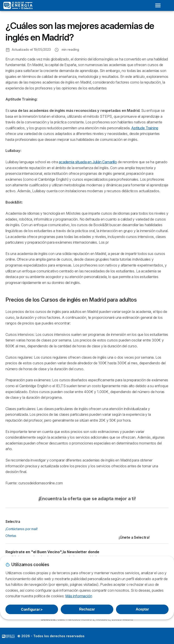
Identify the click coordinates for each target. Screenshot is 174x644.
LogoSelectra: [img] (8, 636)
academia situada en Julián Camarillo (88, 162)
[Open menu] (158, 5)
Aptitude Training (145, 128)
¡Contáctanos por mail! (22, 529)
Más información (79, 596)
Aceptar (142, 609)
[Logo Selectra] (18, 5)
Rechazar (87, 609)
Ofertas (11, 536)
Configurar (32, 609)
